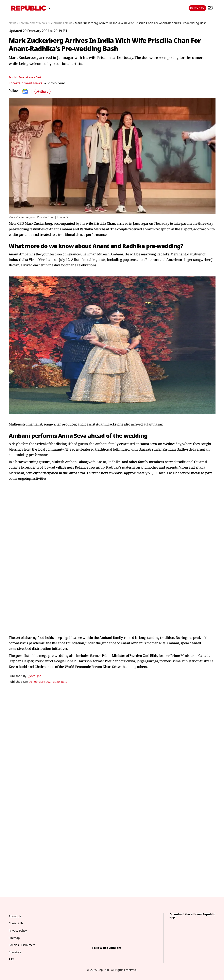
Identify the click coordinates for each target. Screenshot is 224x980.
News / (13, 23)
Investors (15, 952)
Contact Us (16, 923)
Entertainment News (25, 83)
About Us (15, 916)
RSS (11, 959)
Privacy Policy (18, 931)
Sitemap (14, 938)
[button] (42, 92)
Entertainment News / (34, 23)
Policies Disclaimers (22, 945)
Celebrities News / (62, 23)
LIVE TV (197, 8)
